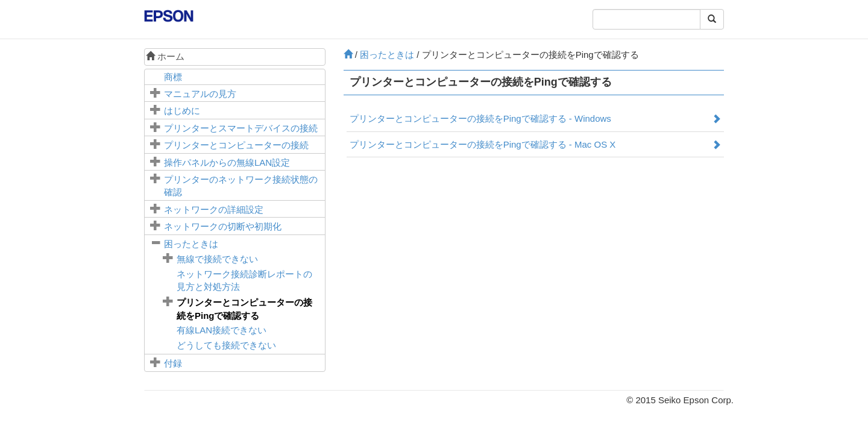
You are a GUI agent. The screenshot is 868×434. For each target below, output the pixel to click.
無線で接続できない (217, 259)
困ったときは (191, 244)
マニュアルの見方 (200, 94)
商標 (173, 77)
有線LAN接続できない (222, 330)
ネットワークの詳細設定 (214, 209)
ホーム (165, 56)
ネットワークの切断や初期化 (223, 226)
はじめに (182, 111)
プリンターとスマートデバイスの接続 (241, 128)
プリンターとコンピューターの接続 (236, 145)
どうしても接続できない (226, 345)
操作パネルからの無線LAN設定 (227, 162)
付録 (173, 363)
